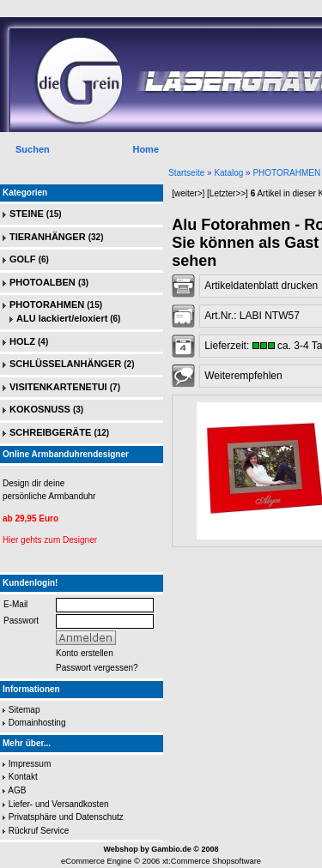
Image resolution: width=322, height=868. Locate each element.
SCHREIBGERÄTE (50, 432)
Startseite (186, 173)
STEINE (27, 214)
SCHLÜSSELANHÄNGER (65, 364)
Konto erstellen (85, 653)
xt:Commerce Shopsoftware (212, 861)
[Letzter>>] (228, 193)
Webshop (120, 849)
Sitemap (24, 710)
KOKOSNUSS (40, 409)
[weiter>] (188, 193)
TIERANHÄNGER (48, 237)
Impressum (30, 764)
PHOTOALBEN (43, 282)
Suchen (33, 149)
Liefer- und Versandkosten (59, 804)
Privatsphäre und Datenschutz (66, 817)
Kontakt (23, 777)
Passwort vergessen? (97, 668)
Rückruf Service (39, 831)
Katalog (228, 173)
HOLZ (22, 341)
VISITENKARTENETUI (58, 387)
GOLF (23, 259)
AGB (17, 790)
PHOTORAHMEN (286, 173)
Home (146, 149)
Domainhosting (37, 723)
